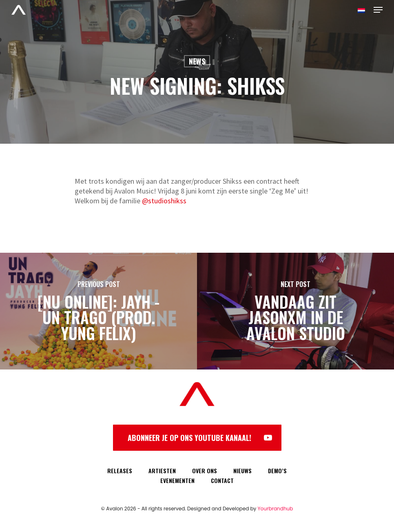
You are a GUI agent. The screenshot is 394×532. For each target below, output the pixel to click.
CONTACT (222, 480)
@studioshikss (164, 201)
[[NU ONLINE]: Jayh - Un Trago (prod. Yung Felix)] (98, 311)
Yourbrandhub (276, 509)
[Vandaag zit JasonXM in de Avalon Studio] (295, 311)
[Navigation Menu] (378, 10)
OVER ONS (205, 471)
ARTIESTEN (162, 471)
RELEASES (120, 471)
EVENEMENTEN (177, 480)
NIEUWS (242, 471)
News (197, 61)
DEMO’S (277, 471)
